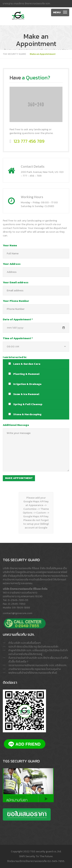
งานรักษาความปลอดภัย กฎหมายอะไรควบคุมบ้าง (35, 669)
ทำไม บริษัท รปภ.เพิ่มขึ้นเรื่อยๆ (24, 643)
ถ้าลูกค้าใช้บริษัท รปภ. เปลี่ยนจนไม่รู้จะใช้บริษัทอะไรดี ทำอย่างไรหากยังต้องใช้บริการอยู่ (38, 652)
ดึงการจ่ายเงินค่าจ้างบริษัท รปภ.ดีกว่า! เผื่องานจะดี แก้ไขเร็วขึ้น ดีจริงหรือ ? (38, 660)
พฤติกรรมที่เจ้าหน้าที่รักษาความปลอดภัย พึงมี (33, 673)
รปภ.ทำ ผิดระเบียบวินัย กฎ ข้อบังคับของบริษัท (33, 647)
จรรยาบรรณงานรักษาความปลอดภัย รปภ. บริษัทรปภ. (38, 665)
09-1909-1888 (21, 608)
